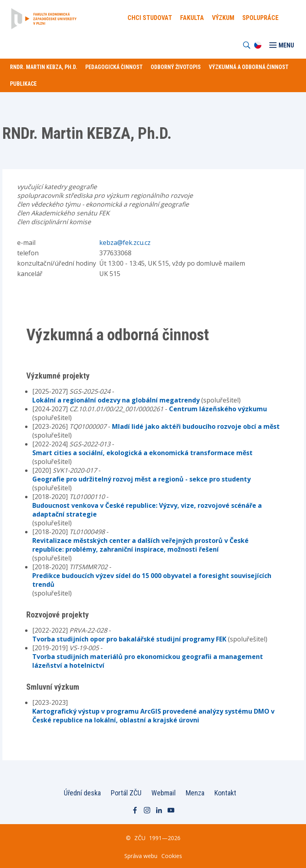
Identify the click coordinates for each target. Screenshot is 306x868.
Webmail (164, 793)
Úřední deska (82, 793)
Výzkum (223, 18)
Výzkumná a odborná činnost (249, 67)
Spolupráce (260, 18)
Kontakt (225, 793)
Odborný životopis (176, 67)
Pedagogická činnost (114, 67)
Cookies (172, 856)
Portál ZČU (126, 793)
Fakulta (192, 18)
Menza (195, 793)
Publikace (23, 84)
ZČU (140, 838)
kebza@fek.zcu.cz (125, 243)
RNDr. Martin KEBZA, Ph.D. (44, 67)
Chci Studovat (150, 18)
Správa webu (141, 856)
